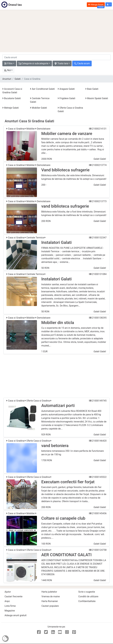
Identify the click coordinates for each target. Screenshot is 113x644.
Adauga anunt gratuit (16, 615)
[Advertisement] (56, 31)
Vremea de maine (51, 596)
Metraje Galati (11, 108)
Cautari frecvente (14, 596)
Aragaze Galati (66, 89)
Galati (18, 79)
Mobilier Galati (38, 108)
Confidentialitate (87, 601)
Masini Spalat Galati (97, 98)
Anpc (7, 601)
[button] (109, 4)
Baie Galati (92, 89)
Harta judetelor (49, 592)
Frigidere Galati (66, 98)
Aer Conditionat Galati (42, 89)
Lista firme (10, 606)
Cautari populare (50, 606)
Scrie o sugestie (87, 592)
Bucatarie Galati (12, 98)
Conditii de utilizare (88, 596)
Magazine (10, 611)
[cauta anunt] (56, 57)
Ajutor (8, 592)
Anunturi (7, 79)
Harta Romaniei (50, 601)
